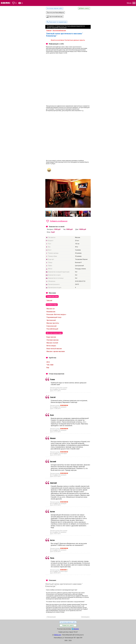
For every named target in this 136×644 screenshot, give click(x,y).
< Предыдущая (51, 617)
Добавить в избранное (59, 221)
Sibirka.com (58, 635)
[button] (89, 178)
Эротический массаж (56, 16)
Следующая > (85, 617)
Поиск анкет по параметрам (58, 22)
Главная (49, 30)
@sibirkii (76, 629)
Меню (129, 3)
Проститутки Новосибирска (55, 13)
